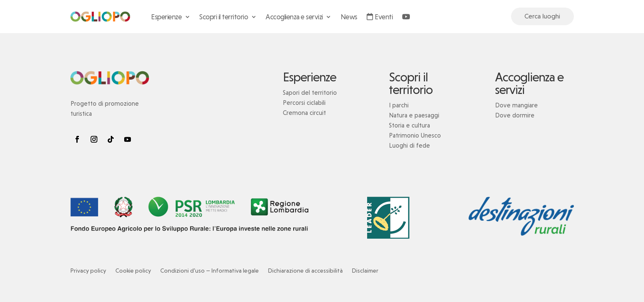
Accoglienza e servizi (294, 17)
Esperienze (166, 17)
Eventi (380, 17)
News (349, 17)
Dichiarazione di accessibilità (305, 271)
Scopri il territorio (224, 17)
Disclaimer (365, 271)
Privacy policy (88, 271)
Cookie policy (133, 271)
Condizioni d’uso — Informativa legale (210, 271)
